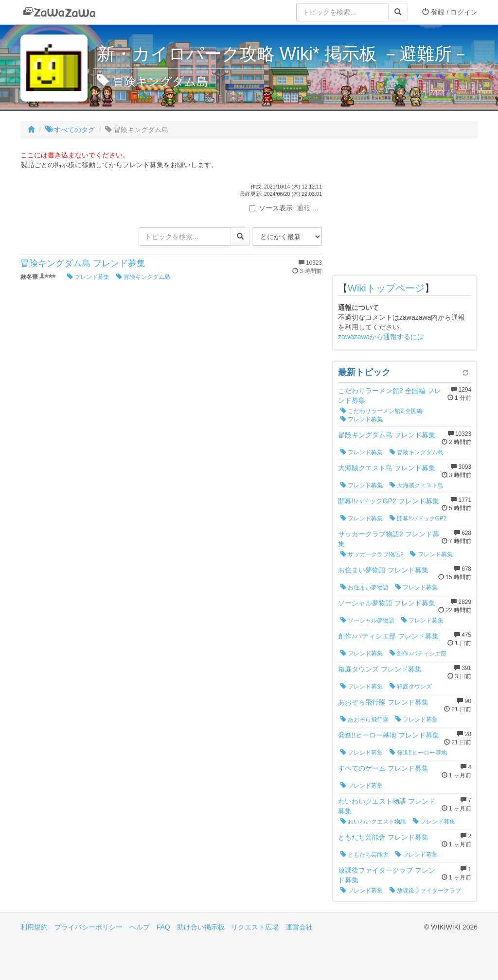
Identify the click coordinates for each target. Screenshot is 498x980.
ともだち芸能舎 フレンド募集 (383, 837)
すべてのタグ (70, 130)
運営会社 (299, 927)
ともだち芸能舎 (365, 855)
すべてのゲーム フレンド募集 (383, 768)
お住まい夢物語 (365, 587)
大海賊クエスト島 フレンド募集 (387, 468)
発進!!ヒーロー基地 (418, 753)
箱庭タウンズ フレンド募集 (380, 669)
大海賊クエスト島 (417, 485)
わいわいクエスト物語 (373, 822)
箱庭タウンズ (411, 687)
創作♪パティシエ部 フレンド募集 (388, 636)
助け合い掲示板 (201, 927)
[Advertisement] (405, 209)
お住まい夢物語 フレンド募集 (383, 570)
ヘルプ (140, 927)
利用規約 (34, 927)
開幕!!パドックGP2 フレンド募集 (389, 501)
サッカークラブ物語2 (372, 554)
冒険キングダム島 (143, 277)
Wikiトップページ (386, 288)
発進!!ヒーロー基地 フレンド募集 (389, 735)
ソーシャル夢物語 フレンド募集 (387, 603)
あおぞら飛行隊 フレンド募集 (383, 702)
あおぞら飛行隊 (365, 720)
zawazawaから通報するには (381, 337)
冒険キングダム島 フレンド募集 (83, 263)
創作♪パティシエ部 (418, 653)
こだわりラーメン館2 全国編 (382, 411)
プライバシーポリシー (89, 927)
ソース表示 (271, 208)
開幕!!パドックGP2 (418, 518)
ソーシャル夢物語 (367, 620)
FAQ (163, 927)
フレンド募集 (88, 277)
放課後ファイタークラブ (425, 891)
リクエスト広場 (255, 927)
